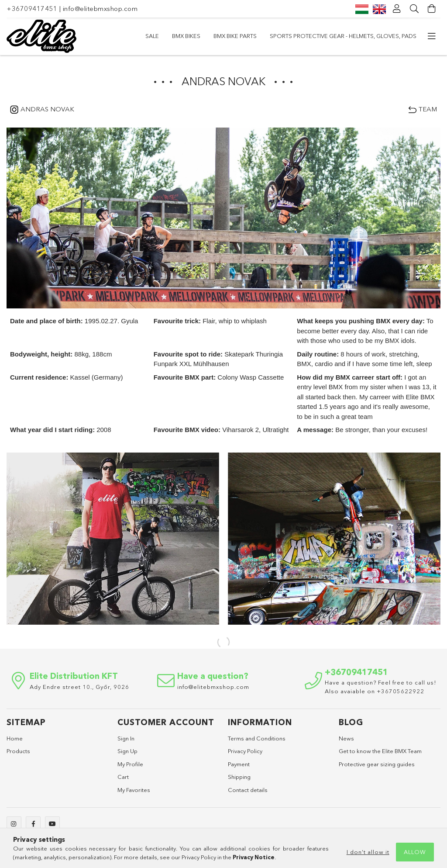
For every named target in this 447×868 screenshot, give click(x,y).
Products (18, 751)
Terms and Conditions (257, 738)
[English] (379, 9)
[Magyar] (362, 9)
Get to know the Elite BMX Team (380, 751)
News (346, 738)
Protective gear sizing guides (377, 764)
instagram (14, 824)
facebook (33, 824)
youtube (52, 824)
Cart (123, 777)
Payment (239, 764)
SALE (152, 36)
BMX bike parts (235, 36)
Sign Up (127, 751)
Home (15, 738)
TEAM (428, 109)
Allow (415, 852)
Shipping (239, 777)
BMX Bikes (186, 36)
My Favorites (134, 790)
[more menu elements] (432, 36)
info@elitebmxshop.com (100, 9)
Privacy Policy (245, 751)
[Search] (414, 9)
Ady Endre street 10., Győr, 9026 (79, 687)
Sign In (126, 738)
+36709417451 (32, 9)
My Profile (130, 764)
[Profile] (397, 9)
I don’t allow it (368, 852)
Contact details (248, 790)
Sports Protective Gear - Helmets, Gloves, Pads (343, 36)
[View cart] (432, 9)
